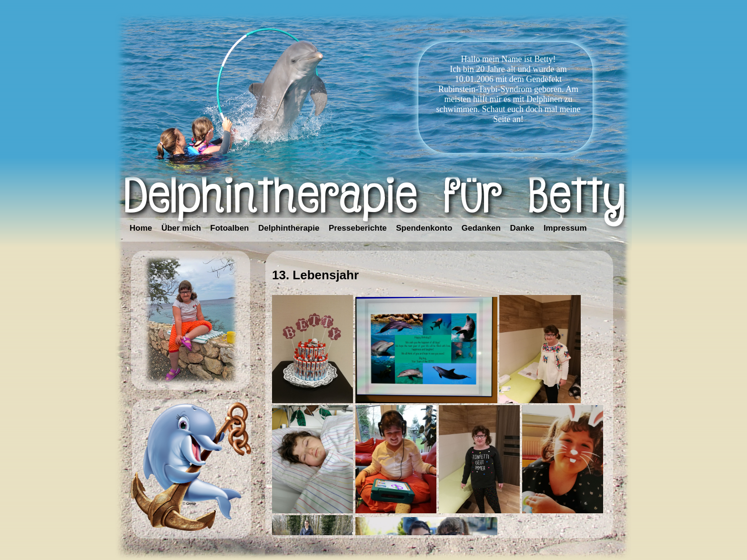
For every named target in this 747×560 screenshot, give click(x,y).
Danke (522, 228)
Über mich (181, 228)
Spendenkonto (424, 228)
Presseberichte (358, 228)
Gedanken (481, 228)
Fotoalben (229, 228)
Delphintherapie (289, 228)
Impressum (565, 228)
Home (141, 228)
